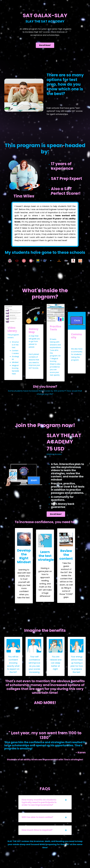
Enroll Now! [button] (45, 45)
